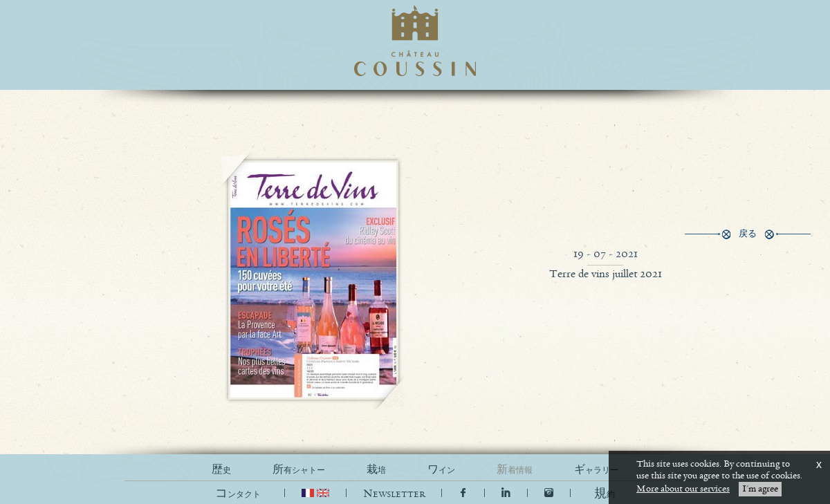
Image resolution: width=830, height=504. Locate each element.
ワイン (441, 470)
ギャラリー (596, 470)
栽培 (376, 470)
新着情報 (515, 470)
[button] (605, 494)
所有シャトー (299, 470)
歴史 (221, 470)
